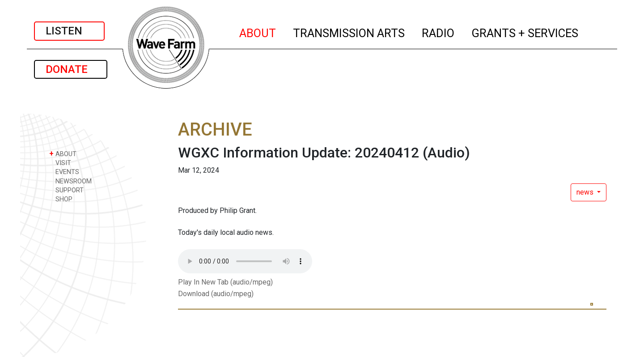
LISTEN (69, 31)
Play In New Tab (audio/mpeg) (225, 282)
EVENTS (64, 172)
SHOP (61, 199)
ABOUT (258, 32)
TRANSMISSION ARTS (349, 32)
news (586, 192)
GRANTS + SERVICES (525, 32)
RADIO (439, 32)
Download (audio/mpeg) (216, 294)
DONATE (71, 69)
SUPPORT (66, 190)
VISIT (60, 163)
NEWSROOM (70, 181)
